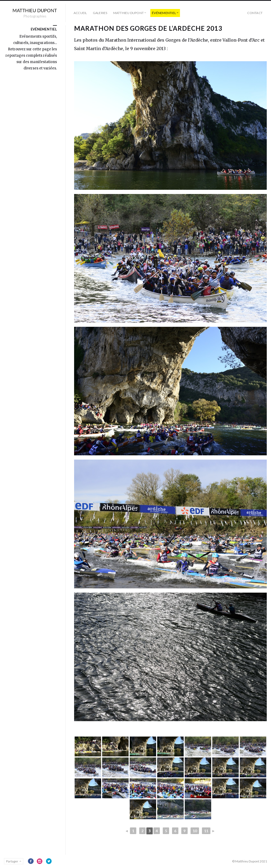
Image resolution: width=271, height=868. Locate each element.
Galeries (100, 13)
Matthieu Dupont (129, 13)
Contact (255, 13)
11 (206, 831)
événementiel (164, 13)
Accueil (80, 13)
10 (195, 831)
